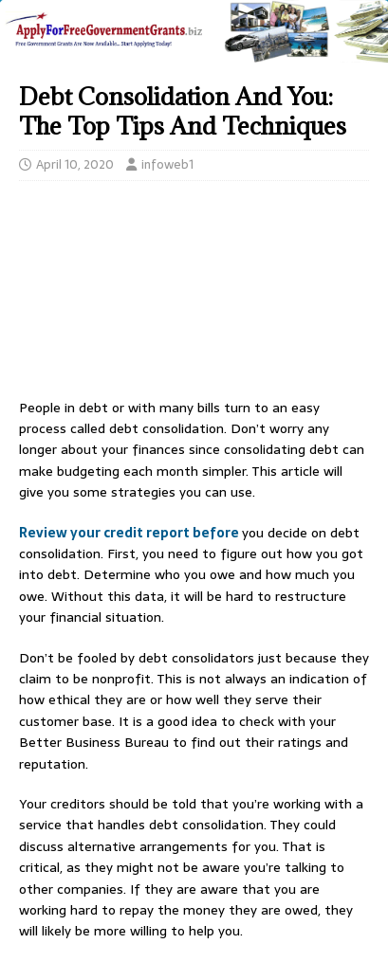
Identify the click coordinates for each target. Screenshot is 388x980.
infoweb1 (167, 164)
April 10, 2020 (75, 164)
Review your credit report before (130, 533)
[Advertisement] (194, 295)
